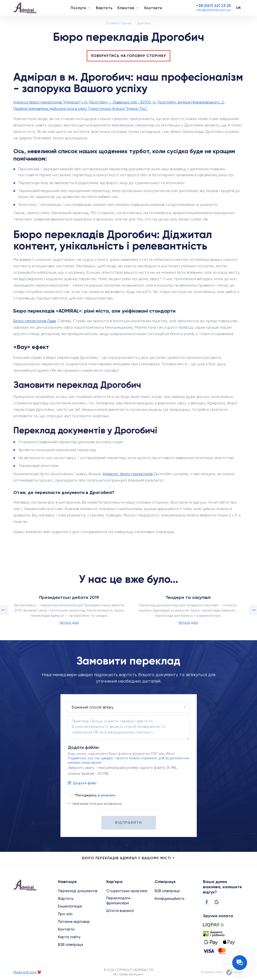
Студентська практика (127, 891)
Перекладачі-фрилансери (119, 901)
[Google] (217, 902)
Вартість (104, 8)
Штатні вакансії (120, 911)
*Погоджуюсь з (95, 795)
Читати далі (69, 622)
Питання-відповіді (74, 922)
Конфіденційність (170, 899)
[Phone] (213, 6)
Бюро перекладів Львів (35, 321)
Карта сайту (69, 937)
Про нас (65, 914)
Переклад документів (78, 891)
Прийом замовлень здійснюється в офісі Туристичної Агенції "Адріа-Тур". (81, 109)
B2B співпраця (71, 945)
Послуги (78, 8)
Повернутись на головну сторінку (128, 56)
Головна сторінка (119, 23)
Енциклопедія (70, 906)
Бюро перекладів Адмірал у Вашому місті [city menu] (129, 858)
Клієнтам (126, 8)
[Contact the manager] (240, 963)
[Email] (214, 10)
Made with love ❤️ (27, 972)
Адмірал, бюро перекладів (128, 474)
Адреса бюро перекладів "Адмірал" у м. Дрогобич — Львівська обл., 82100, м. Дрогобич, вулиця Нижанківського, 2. (119, 102)
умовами (108, 795)
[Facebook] (207, 902)
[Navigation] (89, 8)
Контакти (153, 8)
